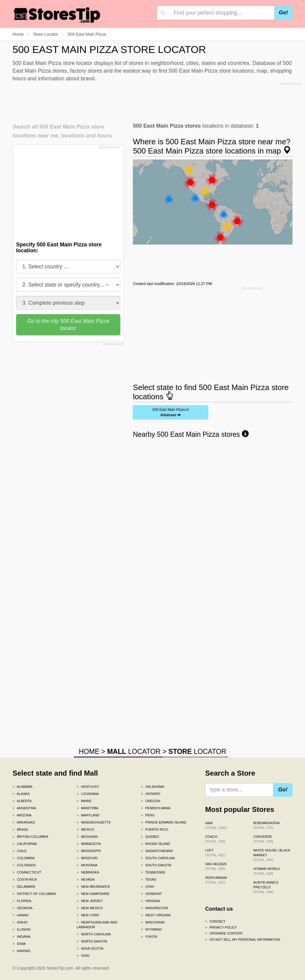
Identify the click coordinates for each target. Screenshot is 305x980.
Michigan (87, 837)
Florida (22, 901)
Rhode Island (156, 844)
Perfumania (216, 880)
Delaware (24, 887)
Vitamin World (266, 871)
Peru (148, 815)
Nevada (86, 879)
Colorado (24, 865)
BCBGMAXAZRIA (266, 825)
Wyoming (151, 929)
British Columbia (30, 837)
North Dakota (92, 941)
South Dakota (156, 865)
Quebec (150, 837)
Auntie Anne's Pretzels (266, 887)
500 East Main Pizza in (171, 412)
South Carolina (158, 858)
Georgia (22, 908)
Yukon (149, 937)
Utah (147, 887)
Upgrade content (224, 933)
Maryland (88, 815)
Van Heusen (216, 866)
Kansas (21, 951)
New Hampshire (93, 894)
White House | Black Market (272, 855)
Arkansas (24, 822)
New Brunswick (94, 887)
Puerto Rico (155, 829)
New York (88, 915)
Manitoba (88, 808)
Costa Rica (25, 879)
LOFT (215, 853)
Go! (283, 12)
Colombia (24, 858)
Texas (148, 879)
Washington (154, 908)
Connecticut (27, 872)
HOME (89, 752)
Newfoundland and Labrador (97, 925)
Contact (215, 921)
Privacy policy (221, 927)
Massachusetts (94, 822)
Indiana (21, 937)
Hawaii (21, 915)
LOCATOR (134, 752)
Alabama (22, 787)
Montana (87, 865)
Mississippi (89, 851)
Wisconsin (153, 922)
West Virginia (156, 915)
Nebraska (88, 872)
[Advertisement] (157, 101)
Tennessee (153, 872)
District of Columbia (34, 894)
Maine (84, 801)
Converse (263, 839)
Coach (215, 839)
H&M (216, 825)
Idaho (20, 922)
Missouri (87, 858)
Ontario (151, 794)
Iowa (19, 944)
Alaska (21, 794)
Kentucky (88, 787)
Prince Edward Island (164, 822)
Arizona (22, 815)
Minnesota (89, 844)
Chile (20, 851)
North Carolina (94, 934)
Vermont (151, 894)
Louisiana (88, 794)
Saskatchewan (157, 851)
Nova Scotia (90, 948)
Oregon (150, 801)
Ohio (83, 956)
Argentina (24, 808)
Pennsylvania (156, 808)
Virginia (150, 901)
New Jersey (90, 901)
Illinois (22, 929)
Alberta (22, 801)
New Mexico (90, 908)
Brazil (21, 829)
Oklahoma (152, 787)
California (25, 844)
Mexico (86, 829)
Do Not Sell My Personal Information (243, 940)
